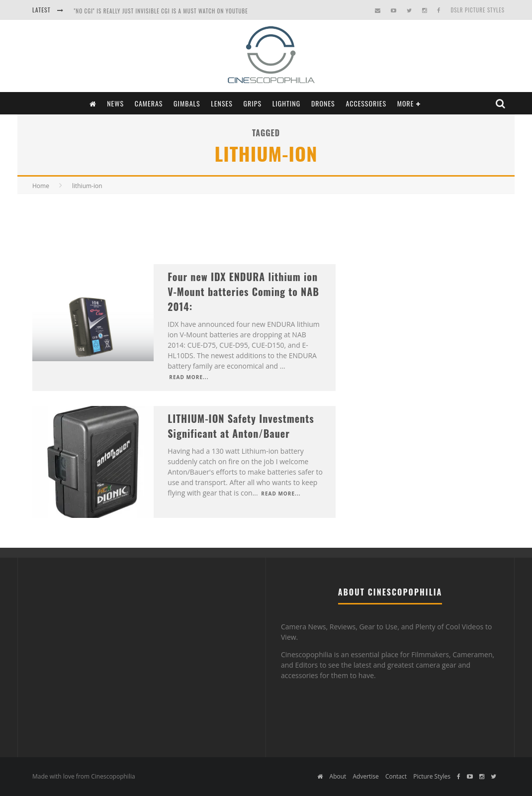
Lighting (287, 103)
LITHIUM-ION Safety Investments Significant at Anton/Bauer (241, 426)
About (338, 776)
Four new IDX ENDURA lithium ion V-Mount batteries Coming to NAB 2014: (243, 292)
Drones (323, 103)
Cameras (149, 103)
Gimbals (187, 103)
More (406, 103)
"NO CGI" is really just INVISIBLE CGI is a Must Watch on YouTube (161, 11)
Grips (253, 103)
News (115, 103)
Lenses (222, 103)
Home (41, 186)
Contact (396, 776)
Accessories (366, 103)
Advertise (365, 776)
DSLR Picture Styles (478, 10)
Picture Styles (432, 776)
